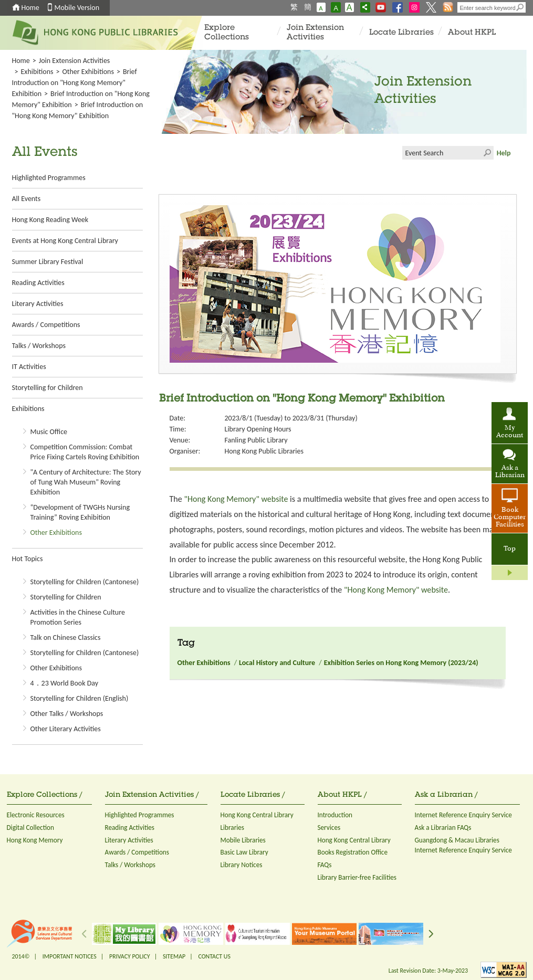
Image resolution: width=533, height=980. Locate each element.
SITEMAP (174, 956)
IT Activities (29, 367)
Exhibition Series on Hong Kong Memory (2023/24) (401, 663)
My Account (510, 432)
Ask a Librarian (510, 472)
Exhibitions (37, 72)
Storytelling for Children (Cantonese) (85, 582)
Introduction (335, 815)
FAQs (325, 865)
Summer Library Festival (48, 262)
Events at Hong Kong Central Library (65, 241)
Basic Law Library (244, 852)
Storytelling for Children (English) (80, 698)
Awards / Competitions (46, 325)
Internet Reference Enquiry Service (463, 815)
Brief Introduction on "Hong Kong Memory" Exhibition (75, 83)
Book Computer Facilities (510, 518)
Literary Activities (38, 304)
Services (329, 828)
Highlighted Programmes (49, 178)
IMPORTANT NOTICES (70, 956)
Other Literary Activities (66, 729)
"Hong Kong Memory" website (236, 499)
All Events (27, 199)
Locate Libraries (401, 33)
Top (510, 549)
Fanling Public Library (256, 440)
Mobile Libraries (243, 840)
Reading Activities (38, 283)
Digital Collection (30, 828)
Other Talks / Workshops (67, 714)
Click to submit (487, 153)
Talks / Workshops (39, 346)
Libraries (233, 828)
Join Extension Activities (315, 33)
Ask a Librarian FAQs (443, 828)
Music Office (49, 432)
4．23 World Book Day (65, 683)
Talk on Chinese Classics (66, 637)
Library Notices (242, 865)
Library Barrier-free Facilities (357, 877)
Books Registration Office (353, 852)
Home (30, 8)
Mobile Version (77, 8)
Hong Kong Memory (35, 840)
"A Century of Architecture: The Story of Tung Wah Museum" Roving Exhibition (86, 482)
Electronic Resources (36, 815)
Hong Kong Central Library (257, 815)
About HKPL (472, 33)
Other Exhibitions (88, 72)
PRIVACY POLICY (130, 956)
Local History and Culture (277, 663)
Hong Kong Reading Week (50, 220)
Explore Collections (227, 33)
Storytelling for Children (48, 388)
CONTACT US (214, 956)
